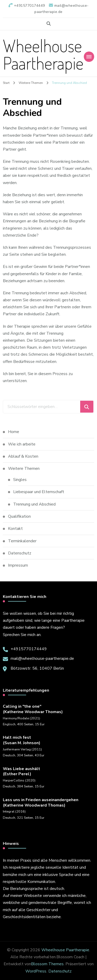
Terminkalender (22, 541)
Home (14, 432)
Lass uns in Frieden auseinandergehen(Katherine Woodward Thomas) (41, 803)
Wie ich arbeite (22, 444)
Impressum (18, 565)
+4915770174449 (29, 649)
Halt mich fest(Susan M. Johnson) (22, 740)
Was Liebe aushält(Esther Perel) (21, 772)
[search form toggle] (49, 24)
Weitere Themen (24, 469)
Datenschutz (20, 553)
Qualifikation (19, 516)
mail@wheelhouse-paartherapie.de (42, 659)
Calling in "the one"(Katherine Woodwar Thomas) (33, 709)
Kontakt (15, 529)
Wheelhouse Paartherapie (43, 54)
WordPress (36, 971)
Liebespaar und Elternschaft (39, 492)
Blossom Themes (47, 964)
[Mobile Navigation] (89, 57)
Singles (20, 480)
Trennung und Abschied (35, 504)
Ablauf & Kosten (23, 456)
